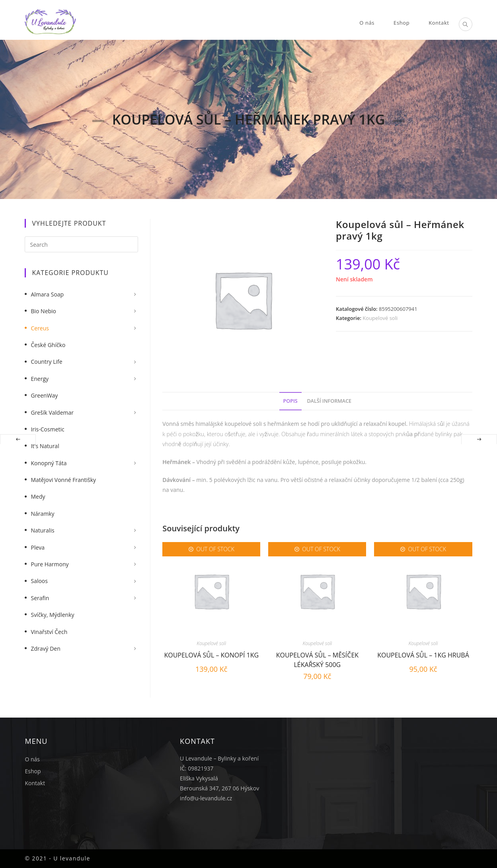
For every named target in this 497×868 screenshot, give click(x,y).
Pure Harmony (50, 564)
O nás (32, 759)
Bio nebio (43, 311)
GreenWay (44, 395)
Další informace (329, 401)
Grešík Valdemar (52, 413)
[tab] (290, 401)
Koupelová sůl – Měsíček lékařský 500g (317, 659)
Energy (40, 379)
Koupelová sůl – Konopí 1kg (211, 655)
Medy (38, 496)
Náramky (42, 514)
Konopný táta (49, 463)
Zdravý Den (45, 649)
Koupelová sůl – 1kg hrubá (423, 655)
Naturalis (42, 530)
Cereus (40, 328)
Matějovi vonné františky (63, 480)
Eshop (33, 771)
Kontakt (35, 783)
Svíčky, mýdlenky (52, 615)
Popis (290, 401)
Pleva (38, 547)
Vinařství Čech (49, 632)
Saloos (39, 581)
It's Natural (45, 446)
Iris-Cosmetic (47, 429)
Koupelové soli (380, 318)
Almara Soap (47, 294)
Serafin (40, 598)
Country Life (46, 362)
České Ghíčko (48, 345)
